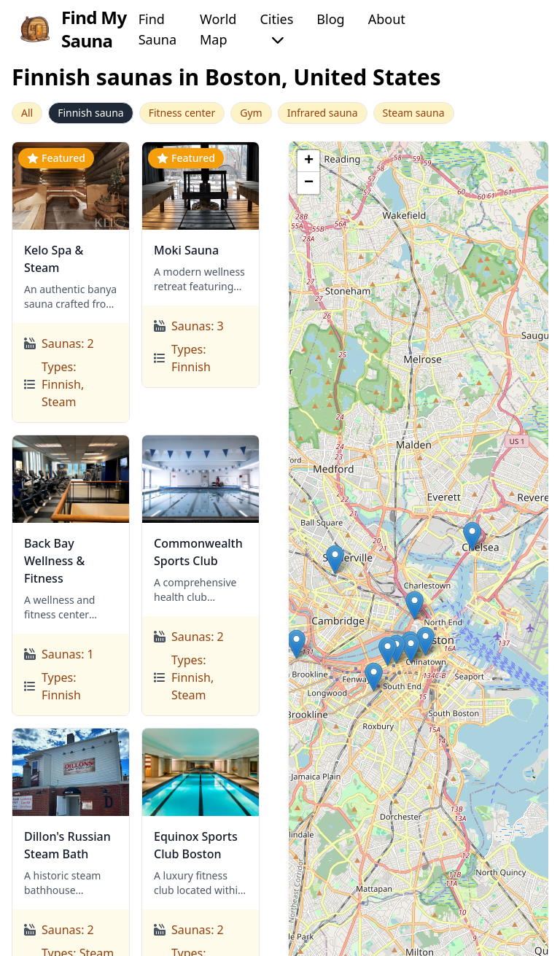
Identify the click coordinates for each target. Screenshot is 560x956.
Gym (251, 113)
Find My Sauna (72, 29)
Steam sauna (414, 113)
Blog (330, 19)
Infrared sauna (323, 113)
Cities (276, 28)
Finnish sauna (91, 113)
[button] (335, 560)
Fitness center (182, 113)
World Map (218, 29)
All (27, 113)
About (387, 19)
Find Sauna (157, 29)
